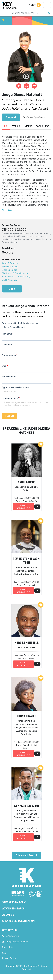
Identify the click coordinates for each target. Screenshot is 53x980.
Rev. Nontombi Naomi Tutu (26, 561)
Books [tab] (39, 126)
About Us (8, 915)
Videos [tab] (29, 126)
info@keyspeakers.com (17, 941)
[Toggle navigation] (47, 5)
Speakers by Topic (14, 902)
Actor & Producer (10, 263)
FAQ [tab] (47, 126)
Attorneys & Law (10, 266)
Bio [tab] (6, 126)
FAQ (4, 953)
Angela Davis (27, 482)
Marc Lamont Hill (27, 643)
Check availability (23, 507)
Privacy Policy (9, 958)
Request (11, 117)
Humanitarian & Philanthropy (16, 276)
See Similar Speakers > (34, 117)
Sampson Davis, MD (26, 806)
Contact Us (8, 947)
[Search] (29, 13)
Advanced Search (27, 855)
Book (12, 289)
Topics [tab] (16, 126)
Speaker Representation (18, 921)
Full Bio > (7, 210)
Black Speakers (10, 270)
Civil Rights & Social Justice (15, 273)
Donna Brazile (27, 716)
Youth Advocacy (9, 280)
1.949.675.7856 (12, 936)
